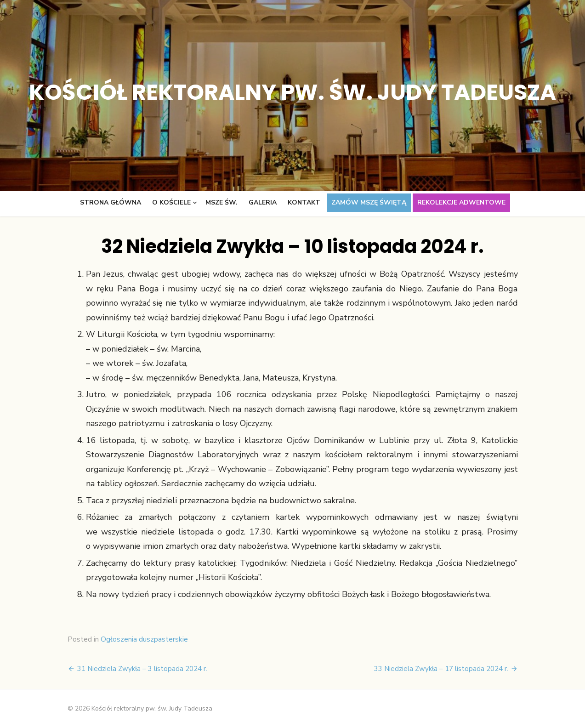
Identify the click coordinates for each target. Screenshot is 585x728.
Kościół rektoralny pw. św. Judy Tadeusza (292, 92)
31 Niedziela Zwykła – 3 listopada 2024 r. (142, 669)
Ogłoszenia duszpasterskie (144, 639)
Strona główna (111, 202)
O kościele (171, 202)
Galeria (263, 202)
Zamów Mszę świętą (369, 202)
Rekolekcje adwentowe (461, 202)
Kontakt (304, 202)
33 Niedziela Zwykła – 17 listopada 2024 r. (441, 669)
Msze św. (222, 202)
